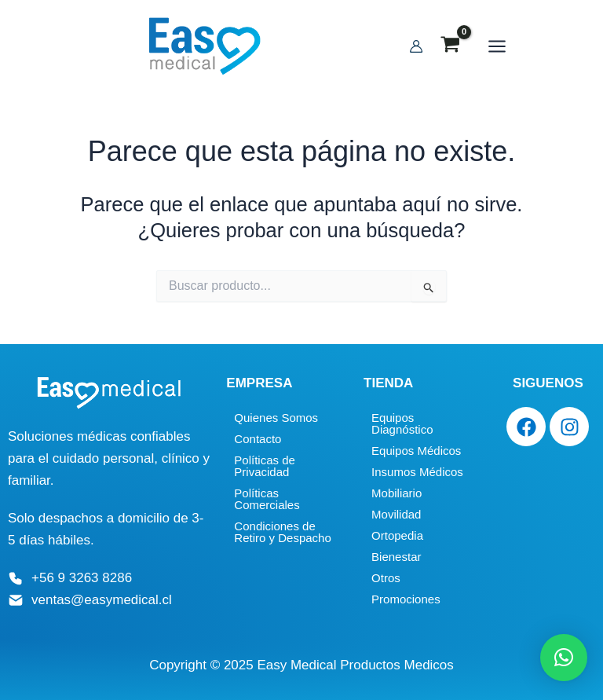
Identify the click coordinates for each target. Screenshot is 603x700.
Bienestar (396, 557)
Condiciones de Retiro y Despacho (282, 532)
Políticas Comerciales (267, 499)
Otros (386, 578)
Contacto (258, 439)
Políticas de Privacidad (265, 466)
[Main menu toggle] (489, 47)
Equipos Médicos (416, 451)
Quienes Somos (276, 418)
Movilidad (396, 514)
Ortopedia (397, 535)
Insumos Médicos (417, 472)
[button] (564, 658)
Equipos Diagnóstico (402, 423)
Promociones (406, 599)
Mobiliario (397, 493)
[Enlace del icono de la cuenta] (408, 47)
